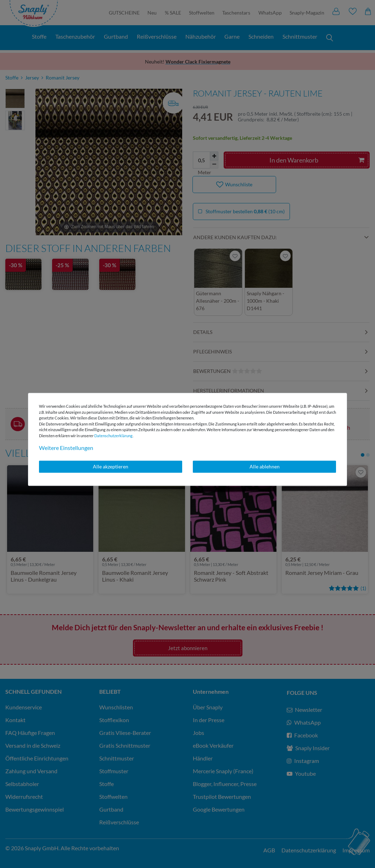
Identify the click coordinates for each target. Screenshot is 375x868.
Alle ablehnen (265, 466)
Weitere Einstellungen (66, 448)
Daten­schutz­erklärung (113, 436)
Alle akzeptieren (111, 466)
